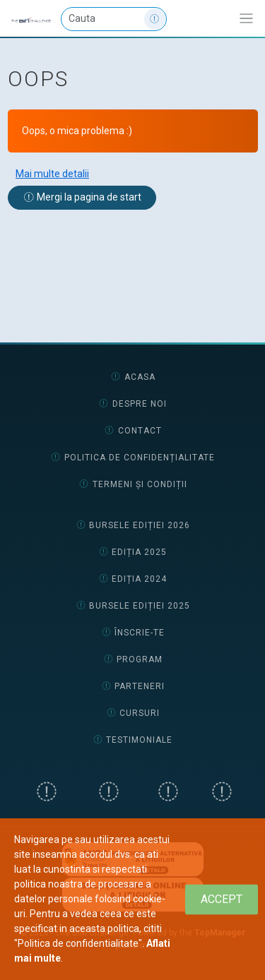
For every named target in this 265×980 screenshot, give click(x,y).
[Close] (222, 899)
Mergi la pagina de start (82, 197)
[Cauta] (114, 19)
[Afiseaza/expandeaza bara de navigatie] (246, 19)
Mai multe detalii (52, 174)
